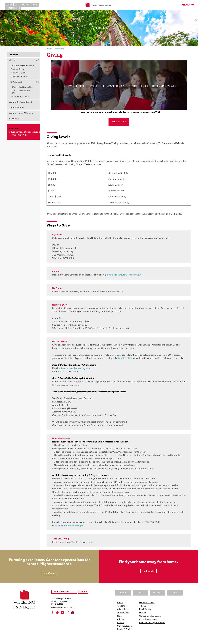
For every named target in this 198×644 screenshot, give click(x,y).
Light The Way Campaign (22, 65)
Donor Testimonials (20, 77)
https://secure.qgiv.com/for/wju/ (124, 275)
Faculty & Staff (124, 629)
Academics (122, 606)
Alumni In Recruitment (21, 102)
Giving (13, 60)
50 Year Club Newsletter (22, 87)
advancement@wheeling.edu (25, 132)
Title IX (142, 606)
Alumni (120, 623)
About (120, 603)
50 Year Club (16, 82)
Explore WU (148, 571)
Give (36, 5)
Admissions (123, 609)
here (90, 542)
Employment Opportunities (152, 623)
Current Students (125, 626)
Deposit (26, 5)
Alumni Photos (16, 108)
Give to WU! (119, 122)
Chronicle (14, 119)
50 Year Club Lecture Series (20, 92)
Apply (9, 5)
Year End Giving (18, 73)
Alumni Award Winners (21, 113)
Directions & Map (147, 603)
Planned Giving (17, 69)
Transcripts (47, 5)
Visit (17, 5)
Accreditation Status (149, 619)
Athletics (121, 619)
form (147, 308)
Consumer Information (150, 616)
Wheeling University (99, 5)
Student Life (123, 613)
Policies (143, 613)
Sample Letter (125, 358)
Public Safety (145, 609)
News (120, 616)
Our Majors (50, 573)
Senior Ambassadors (20, 97)
